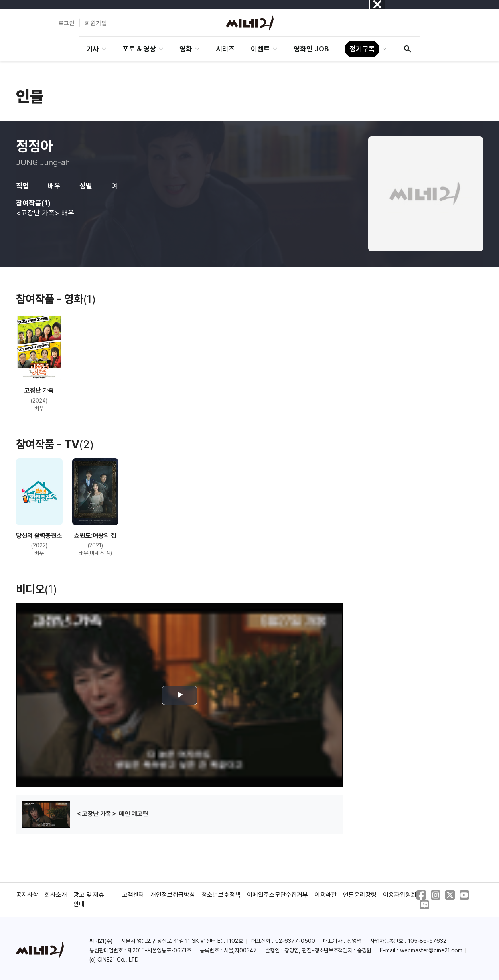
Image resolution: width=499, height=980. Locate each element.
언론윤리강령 (360, 895)
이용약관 (325, 895)
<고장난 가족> (38, 213)
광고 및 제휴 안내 (89, 899)
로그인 (67, 23)
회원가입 (96, 23)
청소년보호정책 (221, 895)
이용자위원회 (400, 895)
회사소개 (56, 895)
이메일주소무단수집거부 (278, 895)
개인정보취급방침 (173, 895)
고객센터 (133, 895)
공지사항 (27, 895)
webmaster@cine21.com (431, 950)
